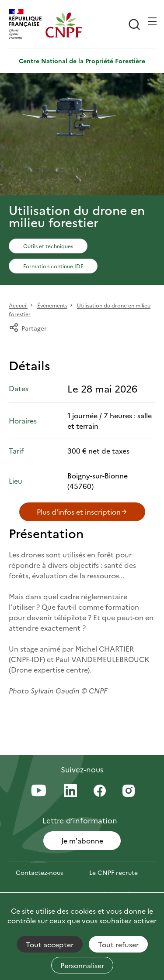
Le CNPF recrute (113, 872)
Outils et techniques (48, 246)
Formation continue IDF (53, 266)
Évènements (52, 306)
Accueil (18, 306)
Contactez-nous (39, 872)
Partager (28, 328)
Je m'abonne (82, 840)
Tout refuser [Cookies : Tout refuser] (118, 944)
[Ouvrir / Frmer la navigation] (152, 21)
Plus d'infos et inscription (82, 512)
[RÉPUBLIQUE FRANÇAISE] (27, 25)
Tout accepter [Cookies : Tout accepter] (50, 944)
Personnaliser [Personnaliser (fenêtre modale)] (82, 965)
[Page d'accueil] (64, 25)
